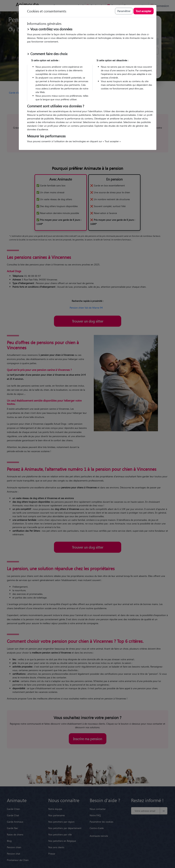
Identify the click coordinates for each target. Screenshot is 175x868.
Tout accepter (144, 11)
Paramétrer (124, 11)
